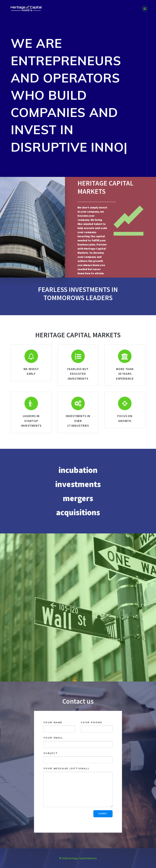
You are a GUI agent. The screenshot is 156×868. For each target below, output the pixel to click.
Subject (78, 757)
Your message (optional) (78, 787)
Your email (78, 742)
